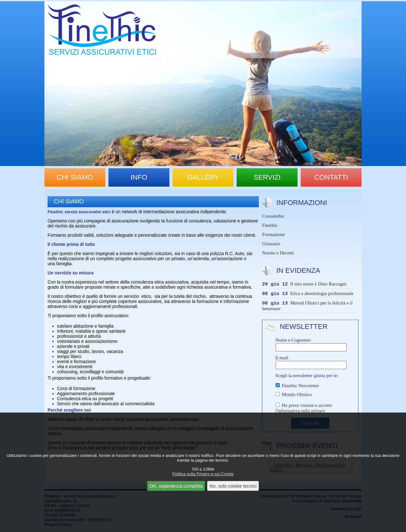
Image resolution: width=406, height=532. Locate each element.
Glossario (271, 244)
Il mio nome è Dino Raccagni (318, 285)
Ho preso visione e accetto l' (304, 410)
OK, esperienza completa (176, 486)
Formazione (273, 234)
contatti (331, 177)
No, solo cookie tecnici (233, 486)
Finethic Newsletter (297, 388)
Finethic (270, 225)
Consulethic (273, 216)
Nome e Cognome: (310, 346)
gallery (203, 177)
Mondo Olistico (294, 396)
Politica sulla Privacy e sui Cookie (203, 474)
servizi (267, 177)
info (139, 177)
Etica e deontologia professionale (322, 295)
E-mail (310, 364)
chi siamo (75, 177)
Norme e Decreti (278, 253)
